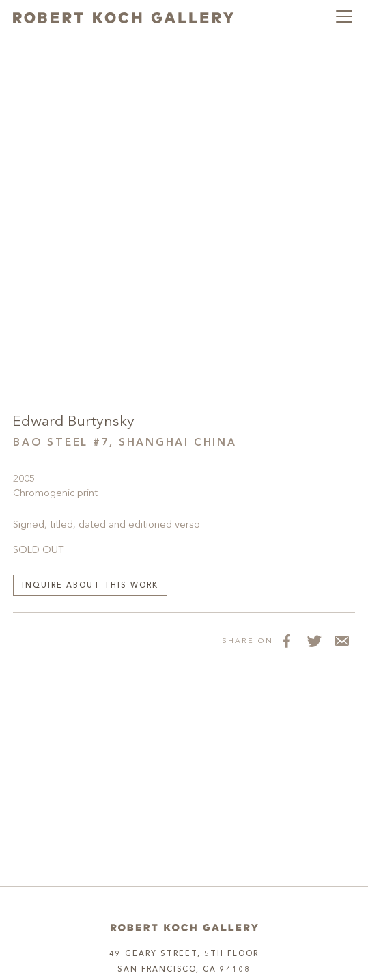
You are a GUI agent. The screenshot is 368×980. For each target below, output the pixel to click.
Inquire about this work (90, 586)
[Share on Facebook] (287, 640)
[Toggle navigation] (344, 16)
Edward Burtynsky (73, 422)
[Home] (184, 928)
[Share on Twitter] (314, 640)
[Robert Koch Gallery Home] (123, 17)
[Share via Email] (341, 640)
